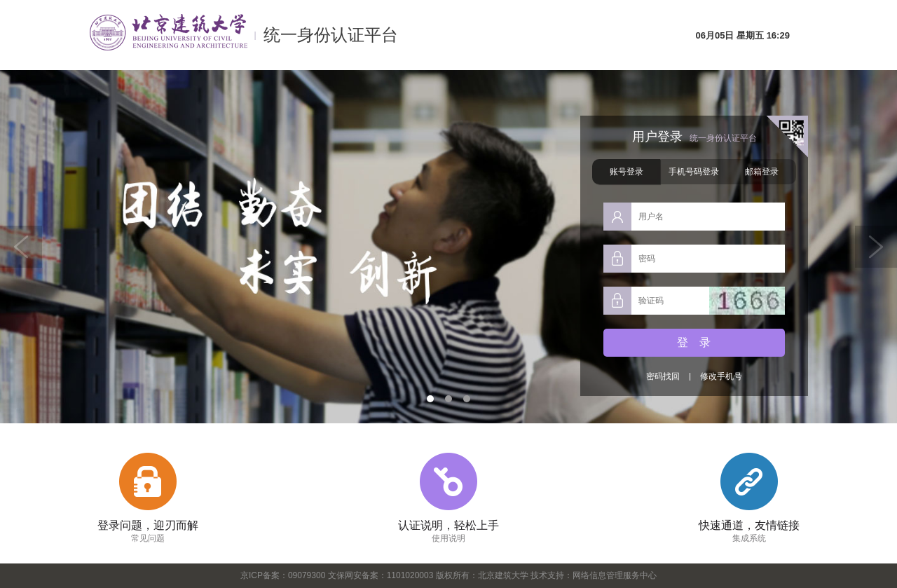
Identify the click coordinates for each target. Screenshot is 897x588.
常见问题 (148, 538)
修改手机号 (721, 376)
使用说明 (448, 538)
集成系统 (749, 538)
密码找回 (662, 376)
